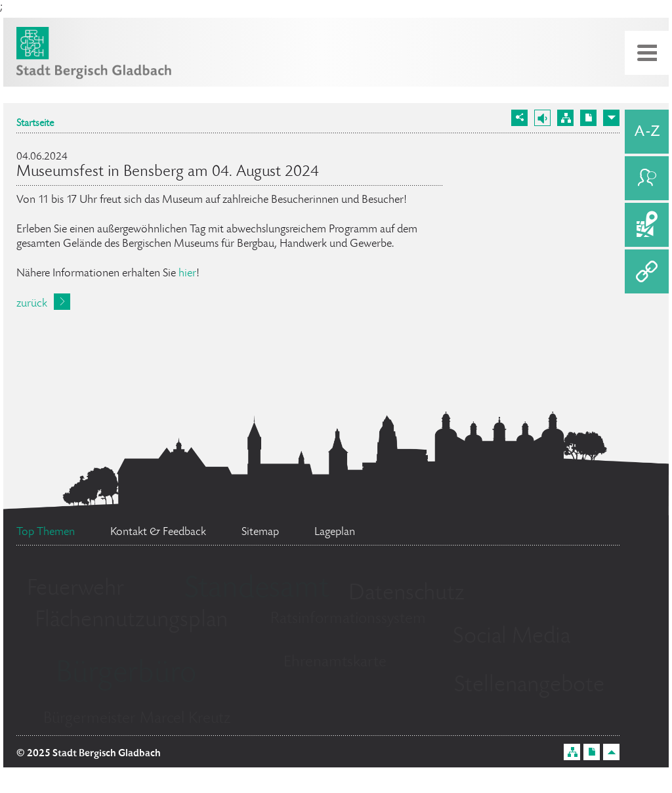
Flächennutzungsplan (131, 621)
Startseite (35, 124)
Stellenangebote (529, 686)
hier (187, 274)
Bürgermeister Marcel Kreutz (137, 719)
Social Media (512, 637)
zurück (32, 304)
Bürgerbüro (126, 675)
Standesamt (257, 590)
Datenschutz (407, 594)
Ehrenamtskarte (335, 663)
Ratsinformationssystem (348, 619)
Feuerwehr (75, 589)
